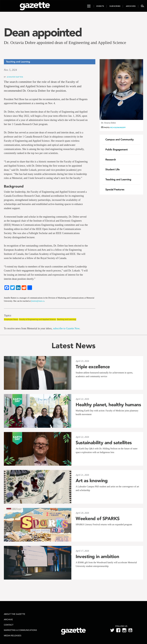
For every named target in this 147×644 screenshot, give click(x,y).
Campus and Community (120, 140)
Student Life (112, 169)
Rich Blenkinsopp (118, 128)
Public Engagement (116, 150)
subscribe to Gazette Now (66, 328)
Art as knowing (92, 481)
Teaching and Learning (66, 319)
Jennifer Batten (15, 77)
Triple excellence (93, 367)
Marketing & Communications (20, 630)
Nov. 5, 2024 (10, 70)
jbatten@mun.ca (38, 301)
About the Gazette (14, 614)
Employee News (11, 319)
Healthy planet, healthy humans (108, 405)
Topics (8, 316)
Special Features (115, 190)
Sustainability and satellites (104, 443)
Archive (8, 620)
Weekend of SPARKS (98, 519)
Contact (9, 625)
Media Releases (13, 636)
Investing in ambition (97, 556)
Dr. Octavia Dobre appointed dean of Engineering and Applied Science (65, 42)
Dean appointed (43, 32)
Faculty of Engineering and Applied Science (37, 319)
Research (111, 160)
